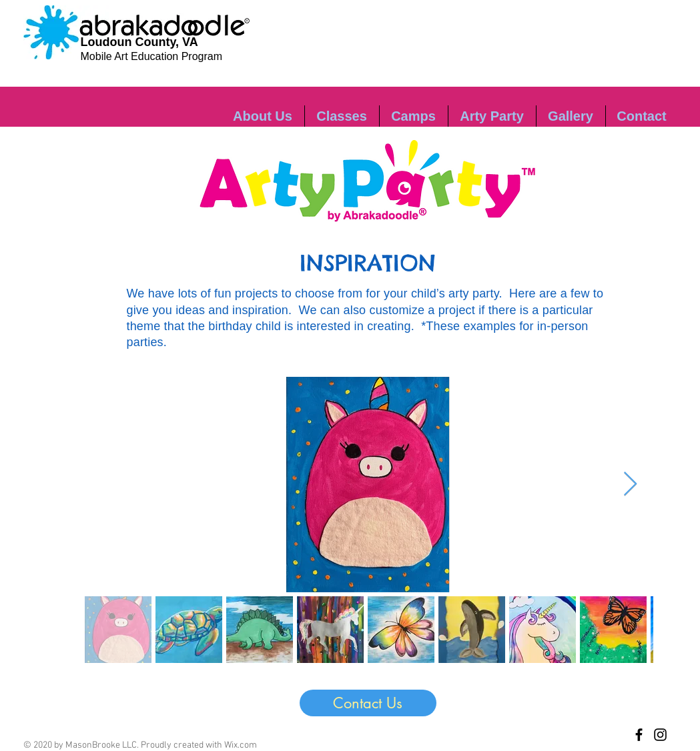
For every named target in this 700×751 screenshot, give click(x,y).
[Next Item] (630, 485)
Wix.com (241, 745)
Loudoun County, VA (139, 42)
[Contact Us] (368, 703)
